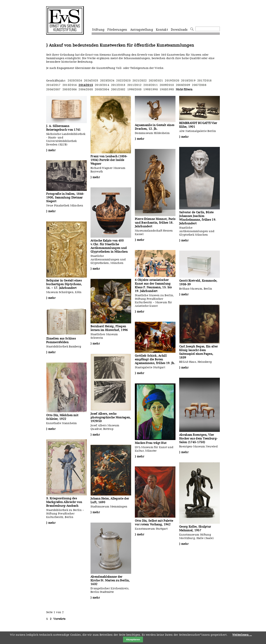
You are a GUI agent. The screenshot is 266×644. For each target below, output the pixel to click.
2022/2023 (123, 81)
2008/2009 (183, 85)
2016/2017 (53, 85)
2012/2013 (118, 85)
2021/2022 (140, 81)
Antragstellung (142, 30)
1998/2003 (134, 89)
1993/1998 (151, 89)
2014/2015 (86, 85)
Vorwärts (59, 619)
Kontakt (162, 30)
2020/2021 (156, 81)
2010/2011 (151, 85)
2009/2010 (167, 85)
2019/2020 (172, 81)
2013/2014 (102, 85)
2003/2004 (102, 89)
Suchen (191, 29)
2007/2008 (199, 85)
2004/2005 (86, 89)
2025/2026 (75, 81)
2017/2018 (204, 81)
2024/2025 (91, 81)
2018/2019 (188, 81)
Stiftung (98, 30)
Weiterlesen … (242, 635)
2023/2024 (107, 81)
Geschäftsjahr (56, 81)
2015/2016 (70, 85)
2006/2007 (53, 89)
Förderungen (117, 30)
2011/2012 (134, 85)
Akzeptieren (133, 639)
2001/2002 (118, 89)
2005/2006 (70, 89)
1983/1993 (167, 89)
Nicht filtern (184, 89)
